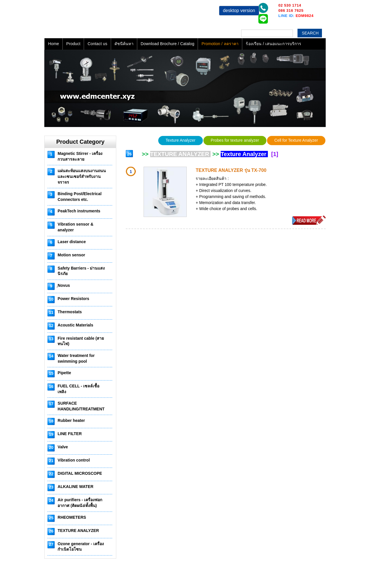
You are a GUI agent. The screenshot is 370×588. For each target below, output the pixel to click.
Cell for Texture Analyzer (296, 140)
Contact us (97, 44)
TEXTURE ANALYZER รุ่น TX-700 (231, 170)
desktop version (239, 10)
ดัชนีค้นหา (124, 44)
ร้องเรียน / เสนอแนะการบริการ (273, 44)
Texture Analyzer (181, 140)
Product (73, 44)
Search (310, 33)
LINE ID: (296, 16)
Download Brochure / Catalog (168, 44)
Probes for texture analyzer (235, 140)
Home (54, 44)
